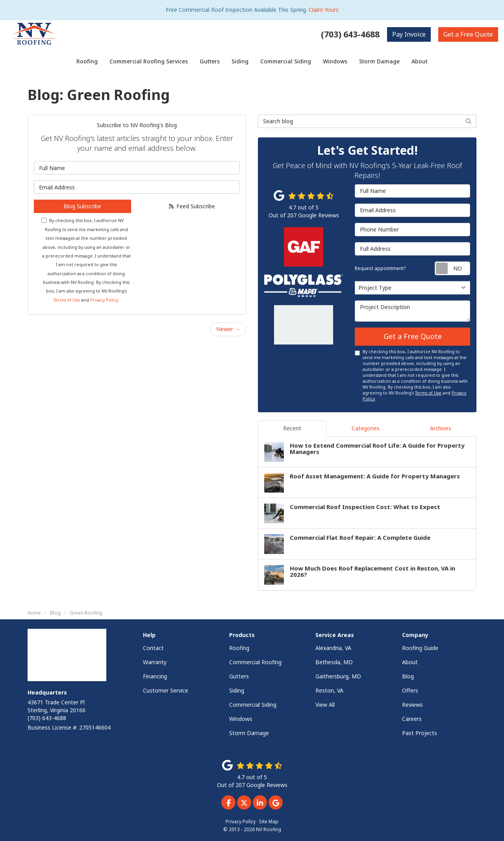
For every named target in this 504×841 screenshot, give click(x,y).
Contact (153, 648)
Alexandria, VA (333, 648)
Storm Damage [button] (379, 61)
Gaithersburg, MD (338, 676)
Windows (241, 719)
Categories (366, 428)
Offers (410, 690)
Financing (155, 676)
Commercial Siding (253, 705)
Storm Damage (249, 733)
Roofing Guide (420, 648)
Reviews (412, 705)
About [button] (420, 61)
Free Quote (468, 34)
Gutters (239, 676)
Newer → (228, 329)
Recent (292, 428)
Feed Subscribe (191, 206)
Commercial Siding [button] (286, 61)
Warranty (155, 662)
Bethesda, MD (334, 662)
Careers (412, 719)
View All (325, 705)
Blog (408, 676)
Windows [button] (335, 61)
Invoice (409, 34)
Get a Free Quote (413, 336)
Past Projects (420, 733)
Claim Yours (324, 10)
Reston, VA (329, 690)
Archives (441, 428)
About (410, 662)
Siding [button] (240, 61)
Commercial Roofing (255, 662)
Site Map (269, 821)
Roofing (239, 648)
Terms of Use (67, 300)
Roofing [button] (87, 61)
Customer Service (166, 690)
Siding (237, 690)
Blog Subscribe (82, 206)
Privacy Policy (104, 300)
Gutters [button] (210, 61)
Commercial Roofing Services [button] (149, 61)
